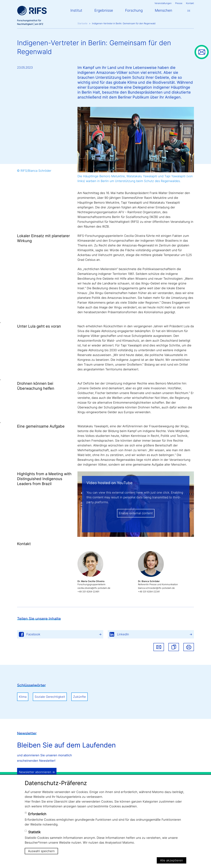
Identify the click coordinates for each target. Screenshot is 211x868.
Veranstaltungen (163, 3)
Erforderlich (37, 814)
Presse (179, 3)
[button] (174, 647)
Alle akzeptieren (172, 860)
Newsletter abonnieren (35, 772)
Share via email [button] (159, 647)
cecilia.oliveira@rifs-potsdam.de (94, 588)
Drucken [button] (189, 647)
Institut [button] (76, 10)
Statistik (34, 832)
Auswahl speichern (41, 851)
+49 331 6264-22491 (88, 592)
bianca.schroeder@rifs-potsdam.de (156, 588)
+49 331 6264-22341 (149, 592)
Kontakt (190, 3)
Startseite (82, 23)
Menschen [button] (163, 10)
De (189, 11)
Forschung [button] (134, 10)
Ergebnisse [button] (104, 10)
